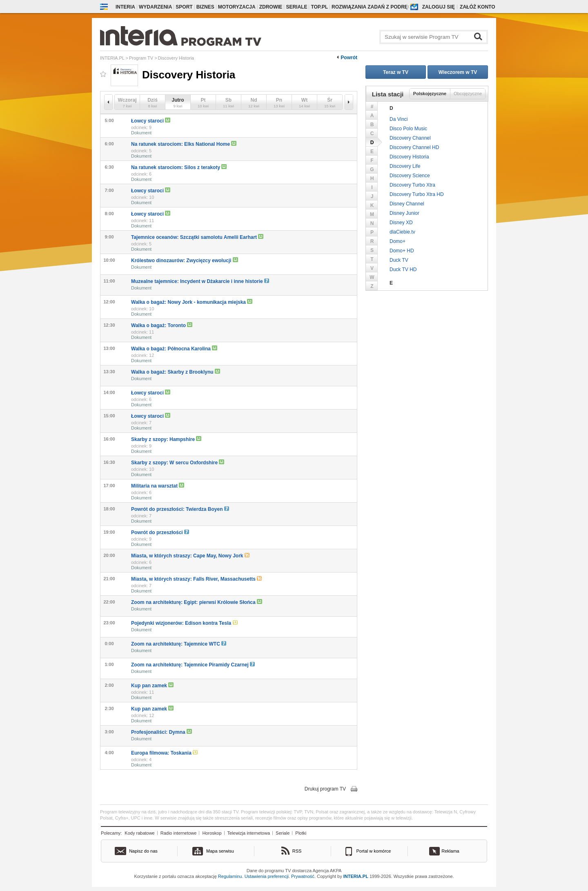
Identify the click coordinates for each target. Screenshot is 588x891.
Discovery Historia (409, 157)
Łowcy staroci (151, 121)
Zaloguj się (439, 7)
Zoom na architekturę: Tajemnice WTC (179, 644)
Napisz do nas (143, 851)
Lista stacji (388, 94)
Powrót (349, 58)
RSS (297, 851)
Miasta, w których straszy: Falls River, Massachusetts (196, 579)
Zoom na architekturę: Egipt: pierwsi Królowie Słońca (197, 602)
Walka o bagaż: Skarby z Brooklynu (176, 372)
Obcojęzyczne (468, 94)
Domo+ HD (402, 251)
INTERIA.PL (356, 876)
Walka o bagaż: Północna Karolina (174, 349)
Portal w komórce (374, 851)
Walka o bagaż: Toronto (162, 325)
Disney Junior (404, 213)
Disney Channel (407, 204)
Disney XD (401, 223)
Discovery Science (410, 176)
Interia (125, 7)
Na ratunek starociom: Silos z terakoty (179, 167)
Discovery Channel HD (414, 147)
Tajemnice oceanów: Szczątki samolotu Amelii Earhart (197, 237)
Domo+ (398, 241)
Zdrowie (271, 7)
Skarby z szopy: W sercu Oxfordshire (178, 462)
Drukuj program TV (325, 789)
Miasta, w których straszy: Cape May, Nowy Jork (190, 556)
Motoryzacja (237, 7)
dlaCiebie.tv (402, 232)
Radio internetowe (179, 833)
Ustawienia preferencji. (267, 876)
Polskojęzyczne (430, 94)
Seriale (296, 7)
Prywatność (303, 876)
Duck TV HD (403, 270)
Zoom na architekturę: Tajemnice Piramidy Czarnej (193, 665)
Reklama (450, 851)
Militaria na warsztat (158, 486)
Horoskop (212, 833)
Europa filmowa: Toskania (164, 753)
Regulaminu (230, 876)
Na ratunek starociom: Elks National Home (184, 144)
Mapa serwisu (220, 851)
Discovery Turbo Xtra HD (417, 194)
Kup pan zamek (152, 685)
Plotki (301, 833)
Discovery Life (405, 166)
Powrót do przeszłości (160, 532)
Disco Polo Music (408, 129)
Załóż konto (477, 7)
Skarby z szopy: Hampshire (166, 439)
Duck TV (399, 260)
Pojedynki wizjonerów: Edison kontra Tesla (184, 623)
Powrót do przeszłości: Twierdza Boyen (180, 509)
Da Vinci (399, 119)
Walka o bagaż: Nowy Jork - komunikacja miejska (192, 302)
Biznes (205, 7)
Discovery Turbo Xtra (412, 185)
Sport (184, 7)
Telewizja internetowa (249, 833)
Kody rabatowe (139, 833)
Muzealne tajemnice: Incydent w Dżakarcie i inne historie (200, 281)
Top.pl (319, 7)
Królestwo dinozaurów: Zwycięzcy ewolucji (185, 260)
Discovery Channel (410, 138)
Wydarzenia (155, 7)
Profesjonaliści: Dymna (161, 732)
